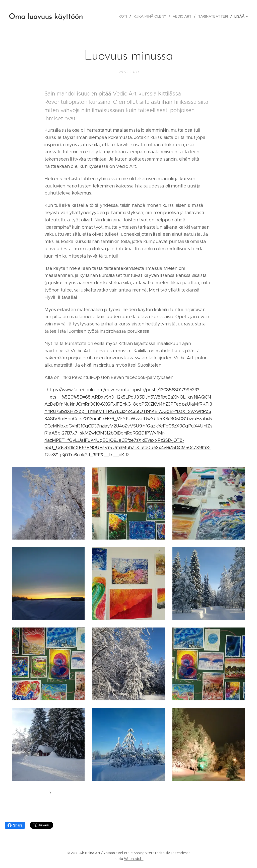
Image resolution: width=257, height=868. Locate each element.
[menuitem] (124, 16)
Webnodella (134, 859)
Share (15, 825)
